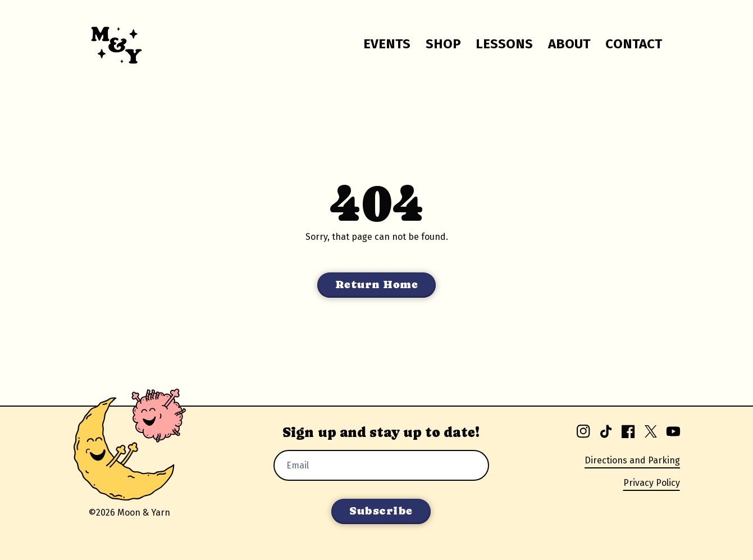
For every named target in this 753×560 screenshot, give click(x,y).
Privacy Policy (652, 483)
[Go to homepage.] (109, 44)
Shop (443, 44)
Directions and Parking (632, 460)
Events (387, 44)
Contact (634, 44)
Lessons (504, 44)
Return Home (377, 284)
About (569, 44)
